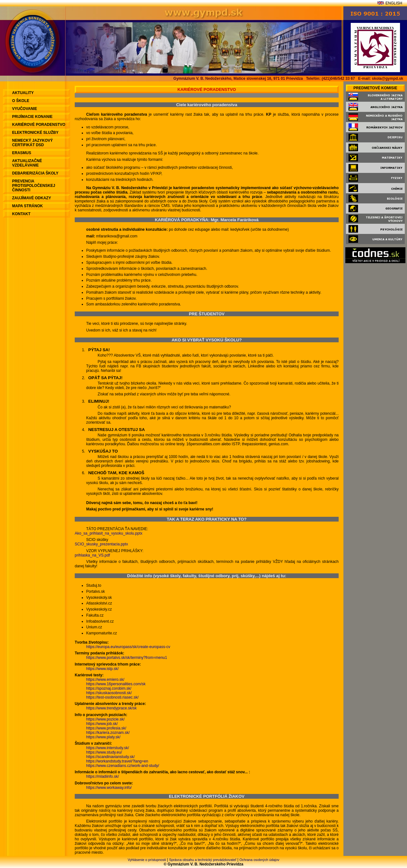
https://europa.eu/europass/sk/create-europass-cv (128, 647)
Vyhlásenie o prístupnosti (147, 860)
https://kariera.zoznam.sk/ (108, 733)
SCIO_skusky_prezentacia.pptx (101, 544)
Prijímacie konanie (32, 117)
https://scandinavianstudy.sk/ (110, 757)
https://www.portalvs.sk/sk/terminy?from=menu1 (127, 658)
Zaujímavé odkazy (31, 198)
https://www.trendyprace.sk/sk (111, 708)
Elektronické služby (35, 133)
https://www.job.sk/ (102, 724)
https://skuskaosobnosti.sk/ (109, 693)
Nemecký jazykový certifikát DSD (32, 143)
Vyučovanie (24, 109)
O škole (21, 101)
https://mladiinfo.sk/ (103, 776)
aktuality (23, 93)
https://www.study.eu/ (104, 752)
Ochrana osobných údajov (259, 860)
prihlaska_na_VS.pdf (92, 555)
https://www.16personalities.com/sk (116, 684)
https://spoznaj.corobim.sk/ (109, 688)
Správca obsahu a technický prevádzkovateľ (203, 860)
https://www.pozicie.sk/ (105, 719)
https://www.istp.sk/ (102, 669)
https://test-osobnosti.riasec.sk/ (112, 697)
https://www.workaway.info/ (109, 788)
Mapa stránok (28, 206)
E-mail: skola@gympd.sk (381, 79)
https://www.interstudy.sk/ (108, 748)
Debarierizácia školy (35, 173)
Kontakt (21, 214)
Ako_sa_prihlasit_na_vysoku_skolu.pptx (109, 533)
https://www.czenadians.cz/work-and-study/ (123, 766)
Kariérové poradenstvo (39, 125)
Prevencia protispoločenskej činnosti (34, 186)
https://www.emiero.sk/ (105, 680)
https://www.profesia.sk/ (106, 728)
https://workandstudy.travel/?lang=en (117, 761)
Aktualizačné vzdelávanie (27, 163)
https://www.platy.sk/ (103, 737)
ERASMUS (22, 153)
